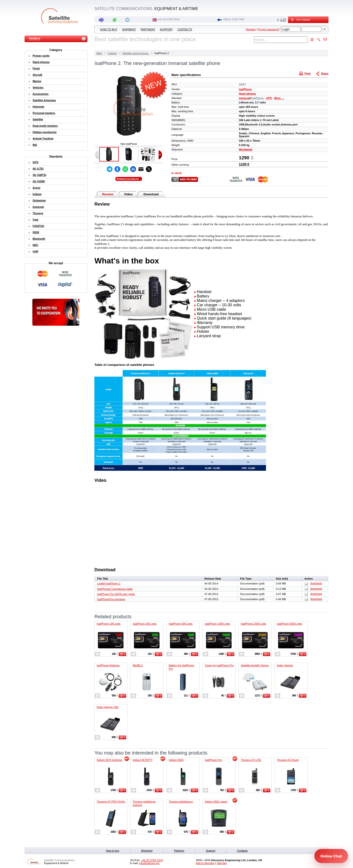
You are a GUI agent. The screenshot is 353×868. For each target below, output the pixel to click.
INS (35, 145)
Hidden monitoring (45, 132)
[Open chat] (331, 856)
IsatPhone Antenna (108, 665)
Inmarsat (244, 98)
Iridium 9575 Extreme (109, 760)
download (313, 583)
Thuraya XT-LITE (251, 760)
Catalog (112, 53)
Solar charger (285, 665)
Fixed (36, 68)
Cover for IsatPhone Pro (219, 665)
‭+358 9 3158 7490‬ (233, 19)
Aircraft (37, 75)
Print (305, 73)
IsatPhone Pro (213, 760)
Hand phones (247, 94)
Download (151, 194)
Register (251, 29)
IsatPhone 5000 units (289, 624)
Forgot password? (269, 29)
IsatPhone (245, 89)
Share (323, 73)
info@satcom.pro (149, 863)
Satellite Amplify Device (255, 665)
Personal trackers (44, 113)
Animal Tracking (43, 138)
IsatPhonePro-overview (111, 599)
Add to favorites (205, 863)
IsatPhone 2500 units (253, 624)
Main (99, 53)
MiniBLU (138, 665)
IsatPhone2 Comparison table (115, 589)
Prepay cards (41, 56)
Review (108, 194)
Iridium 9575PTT (143, 760)
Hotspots (38, 107)
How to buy (109, 29)
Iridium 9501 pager (216, 802)
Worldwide (246, 149)
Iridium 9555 (176, 760)
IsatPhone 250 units (145, 624)
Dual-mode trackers (45, 126)
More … (279, 98)
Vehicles (38, 87)
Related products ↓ (129, 179)
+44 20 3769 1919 (169, 19)
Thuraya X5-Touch (288, 760)
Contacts (185, 29)
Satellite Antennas (44, 100)
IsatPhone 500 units (181, 624)
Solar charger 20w (107, 707)
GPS (269, 98)
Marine (37, 81)
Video (128, 194)
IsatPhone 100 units (108, 624)
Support (166, 29)
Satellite (38, 119)
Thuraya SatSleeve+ (181, 802)
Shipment (129, 29)
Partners (148, 29)
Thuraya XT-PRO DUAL (111, 802)
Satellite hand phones (136, 53)
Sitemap (222, 863)
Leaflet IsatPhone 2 (109, 583)
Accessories (41, 94)
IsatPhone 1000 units (217, 624)
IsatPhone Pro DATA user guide (116, 594)
